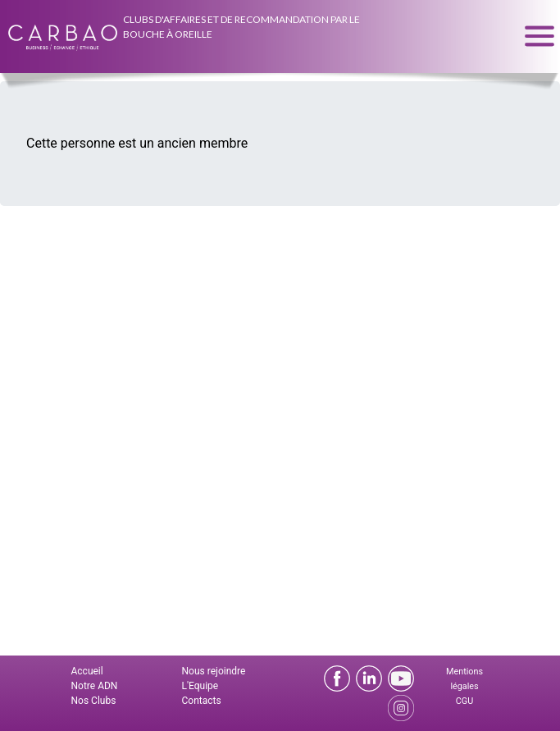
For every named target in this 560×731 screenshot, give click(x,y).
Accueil (87, 671)
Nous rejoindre (214, 671)
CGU (464, 701)
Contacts (202, 701)
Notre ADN (95, 686)
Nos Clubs (94, 701)
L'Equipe (200, 686)
